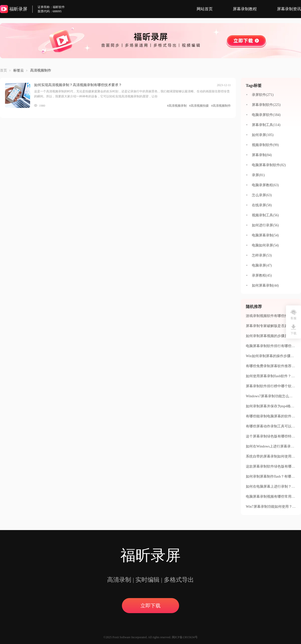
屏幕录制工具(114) (266, 125)
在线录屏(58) (262, 205)
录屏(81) (258, 175)
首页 (4, 70)
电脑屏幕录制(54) (265, 235)
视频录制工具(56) (265, 215)
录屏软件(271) (263, 95)
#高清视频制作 (221, 106)
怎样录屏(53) (262, 255)
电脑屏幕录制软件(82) (269, 165)
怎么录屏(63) (262, 195)
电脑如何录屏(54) (265, 245)
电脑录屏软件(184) (266, 115)
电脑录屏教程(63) (265, 185)
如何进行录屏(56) (265, 225)
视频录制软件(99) (265, 145)
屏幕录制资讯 (289, 9)
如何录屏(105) (263, 135)
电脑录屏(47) (262, 265)
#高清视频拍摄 (199, 106)
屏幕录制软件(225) (266, 105)
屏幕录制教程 (245, 9)
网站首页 (205, 9)
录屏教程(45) (262, 275)
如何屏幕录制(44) (265, 285)
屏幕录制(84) (262, 155)
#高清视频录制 (177, 106)
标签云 (19, 70)
